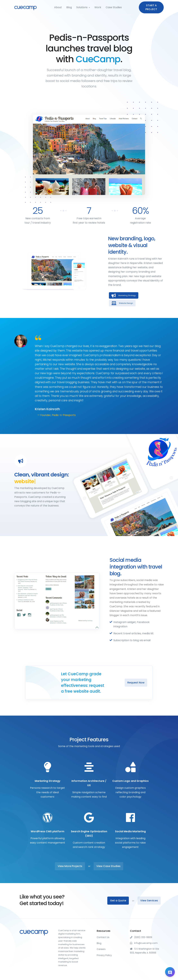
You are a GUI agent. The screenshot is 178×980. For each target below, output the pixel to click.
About (58, 7)
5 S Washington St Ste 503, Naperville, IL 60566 (145, 951)
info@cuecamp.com (144, 943)
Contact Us (103, 937)
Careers (101, 949)
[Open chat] (170, 972)
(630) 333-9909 (141, 937)
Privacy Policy (104, 955)
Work (98, 7)
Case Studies (114, 7)
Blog (69, 7)
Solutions (82, 7)
